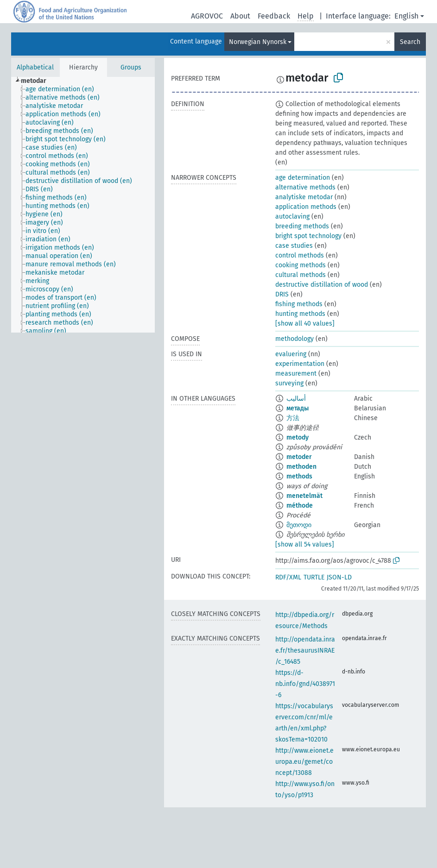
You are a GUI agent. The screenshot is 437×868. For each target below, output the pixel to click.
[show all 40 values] (305, 324)
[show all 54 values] (305, 544)
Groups (131, 67)
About (240, 16)
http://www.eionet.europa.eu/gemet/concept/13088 (304, 762)
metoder (299, 457)
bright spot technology (308, 236)
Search (410, 42)
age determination (303, 178)
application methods (306, 207)
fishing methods (299, 304)
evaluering (291, 354)
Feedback (274, 16)
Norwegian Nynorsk (258, 42)
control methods (300, 255)
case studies (294, 246)
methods (299, 476)
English (406, 16)
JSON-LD (339, 577)
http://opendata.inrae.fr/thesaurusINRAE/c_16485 (305, 651)
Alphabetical (35, 67)
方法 (293, 418)
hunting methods (300, 314)
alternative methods (305, 187)
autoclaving (292, 217)
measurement (296, 374)
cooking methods (301, 265)
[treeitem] (38, 81)
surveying (289, 383)
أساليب (296, 399)
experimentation (300, 364)
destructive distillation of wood (322, 285)
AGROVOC (207, 16)
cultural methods (301, 275)
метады (298, 408)
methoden (301, 467)
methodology (294, 339)
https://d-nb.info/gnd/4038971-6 (305, 684)
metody (298, 437)
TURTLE (314, 577)
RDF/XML (288, 577)
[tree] (83, 205)
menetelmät (304, 496)
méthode (300, 506)
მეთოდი (299, 525)
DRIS (282, 294)
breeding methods (302, 226)
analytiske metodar (304, 197)
